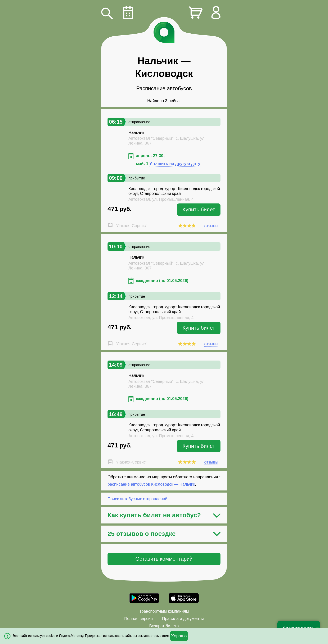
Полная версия (138, 619)
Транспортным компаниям (164, 611)
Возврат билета (164, 626)
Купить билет (199, 210)
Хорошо (179, 636)
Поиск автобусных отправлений (137, 499)
